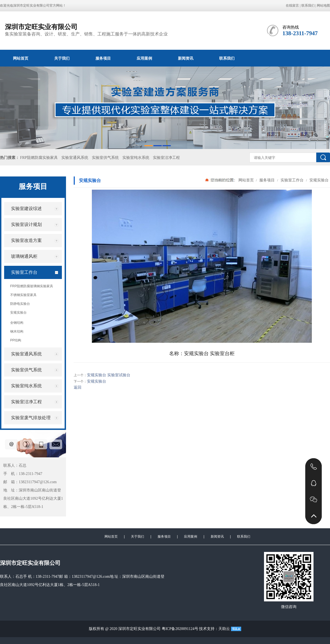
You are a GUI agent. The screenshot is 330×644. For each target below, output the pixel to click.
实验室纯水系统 (136, 158)
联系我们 (308, 5)
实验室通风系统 (75, 158)
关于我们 (62, 58)
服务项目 (103, 58)
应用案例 (144, 58)
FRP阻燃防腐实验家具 (39, 158)
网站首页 (21, 58)
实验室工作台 (292, 180)
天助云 (224, 629)
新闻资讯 (186, 58)
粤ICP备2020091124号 (180, 629)
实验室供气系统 (105, 158)
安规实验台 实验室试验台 (109, 375)
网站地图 (323, 5)
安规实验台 (318, 180)
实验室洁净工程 (166, 158)
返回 (78, 387)
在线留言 (292, 5)
